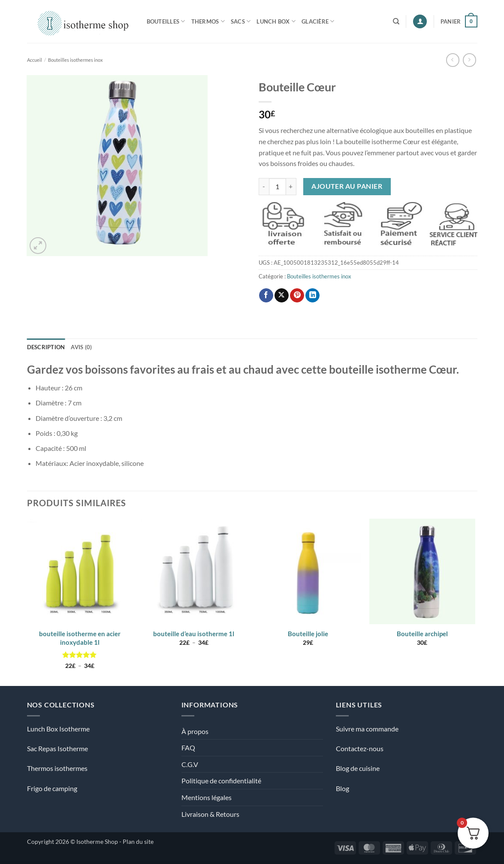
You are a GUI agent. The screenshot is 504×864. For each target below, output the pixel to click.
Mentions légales (207, 797)
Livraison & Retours (210, 814)
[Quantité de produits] (278, 187)
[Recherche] (396, 21)
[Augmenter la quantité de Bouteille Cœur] (291, 187)
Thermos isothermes (57, 768)
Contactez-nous (360, 748)
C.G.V (190, 764)
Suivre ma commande (367, 729)
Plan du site (138, 841)
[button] (420, 22)
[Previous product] (469, 60)
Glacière (318, 21)
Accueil (35, 60)
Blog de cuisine (358, 768)
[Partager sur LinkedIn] (312, 296)
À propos (195, 731)
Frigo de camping (52, 788)
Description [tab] (46, 347)
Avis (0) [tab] (81, 347)
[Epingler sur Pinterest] (297, 296)
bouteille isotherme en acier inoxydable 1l (80, 638)
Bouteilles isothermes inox (75, 60)
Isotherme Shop (97, 841)
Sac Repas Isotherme (57, 748)
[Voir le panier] (459, 21)
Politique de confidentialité (221, 781)
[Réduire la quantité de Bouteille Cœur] (264, 187)
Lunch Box (276, 21)
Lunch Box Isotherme (58, 729)
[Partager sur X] (282, 296)
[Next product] (453, 60)
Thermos (208, 21)
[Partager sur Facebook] (266, 296)
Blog (343, 788)
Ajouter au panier (347, 186)
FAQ (188, 748)
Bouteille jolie (308, 634)
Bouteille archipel (422, 634)
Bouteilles (166, 21)
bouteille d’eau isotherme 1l (194, 634)
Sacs (241, 21)
